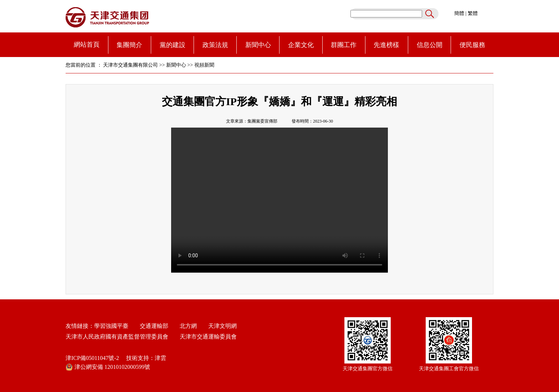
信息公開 (430, 45)
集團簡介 (129, 45)
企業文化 (301, 45)
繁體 (473, 13)
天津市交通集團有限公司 (130, 65)
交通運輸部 (154, 326)
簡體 (459, 13)
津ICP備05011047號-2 (92, 358)
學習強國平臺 (111, 326)
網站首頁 (87, 45)
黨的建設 (173, 45)
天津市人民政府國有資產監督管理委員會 (117, 337)
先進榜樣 (386, 45)
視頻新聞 (204, 65)
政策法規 (215, 45)
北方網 (185, 326)
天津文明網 (220, 326)
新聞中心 (258, 45)
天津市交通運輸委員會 (208, 337)
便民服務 (472, 45)
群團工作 (344, 45)
